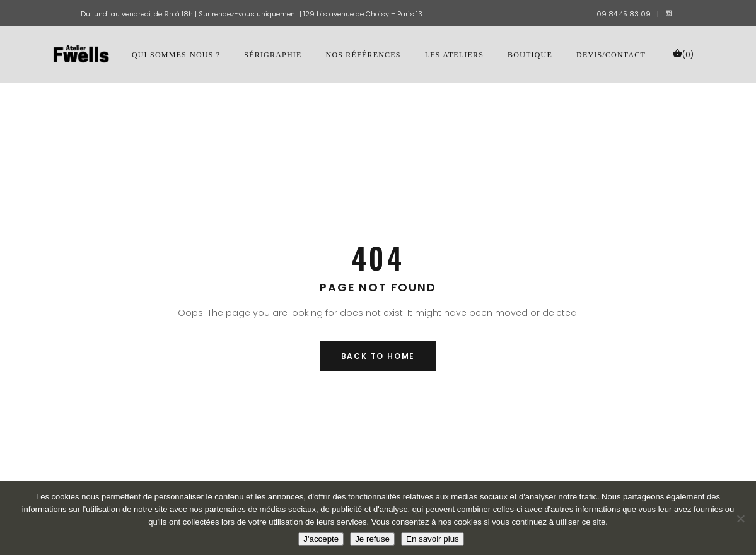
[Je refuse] (740, 518)
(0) (683, 54)
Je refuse (372, 539)
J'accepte (321, 539)
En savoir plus (433, 539)
